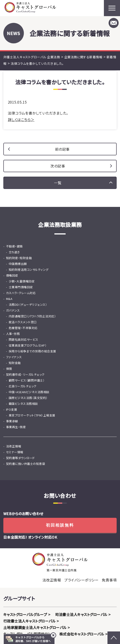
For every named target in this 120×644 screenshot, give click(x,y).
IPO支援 (12, 409)
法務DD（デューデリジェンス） (28, 305)
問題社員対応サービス (24, 339)
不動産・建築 (14, 246)
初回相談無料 (60, 525)
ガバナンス (13, 310)
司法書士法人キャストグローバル (81, 614)
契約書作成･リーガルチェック (25, 374)
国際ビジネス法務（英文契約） (28, 398)
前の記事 (62, 149)
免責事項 (109, 580)
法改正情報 (14, 446)
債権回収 (12, 275)
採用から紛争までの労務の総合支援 (32, 351)
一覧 (58, 183)
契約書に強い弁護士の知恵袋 (26, 464)
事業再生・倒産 (16, 427)
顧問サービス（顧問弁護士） (27, 380)
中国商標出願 (18, 264)
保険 (9, 369)
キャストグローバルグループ (25, 614)
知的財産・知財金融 (19, 258)
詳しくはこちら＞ (21, 119)
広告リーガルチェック (23, 386)
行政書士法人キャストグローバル (29, 621)
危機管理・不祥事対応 (23, 328)
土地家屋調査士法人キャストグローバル (35, 627)
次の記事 (58, 166)
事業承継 (12, 421)
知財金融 (15, 363)
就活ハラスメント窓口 (23, 322)
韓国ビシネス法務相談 (23, 404)
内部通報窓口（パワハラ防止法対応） (32, 316)
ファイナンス (14, 357)
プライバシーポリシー (81, 580)
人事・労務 (13, 334)
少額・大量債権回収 (22, 281)
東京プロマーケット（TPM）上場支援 (32, 415)
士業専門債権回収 (21, 287)
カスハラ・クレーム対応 (21, 293)
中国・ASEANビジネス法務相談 (29, 392)
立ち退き (14, 252)
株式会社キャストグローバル (82, 634)
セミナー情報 (15, 452)
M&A (9, 299)
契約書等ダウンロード (20, 458)
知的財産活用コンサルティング (29, 270)
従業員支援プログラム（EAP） (28, 345)
